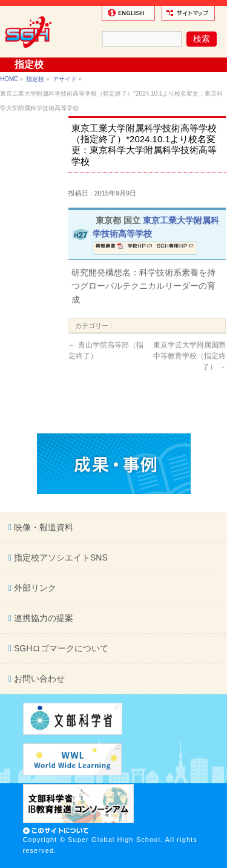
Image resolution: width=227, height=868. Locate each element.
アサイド (65, 79)
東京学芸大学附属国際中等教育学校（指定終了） (189, 356)
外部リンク (34, 588)
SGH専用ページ (175, 248)
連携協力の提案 (42, 618)
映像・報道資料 (42, 527)
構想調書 (109, 248)
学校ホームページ (140, 248)
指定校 (35, 79)
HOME (9, 79)
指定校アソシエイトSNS (60, 557)
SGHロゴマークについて (60, 648)
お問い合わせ (38, 679)
